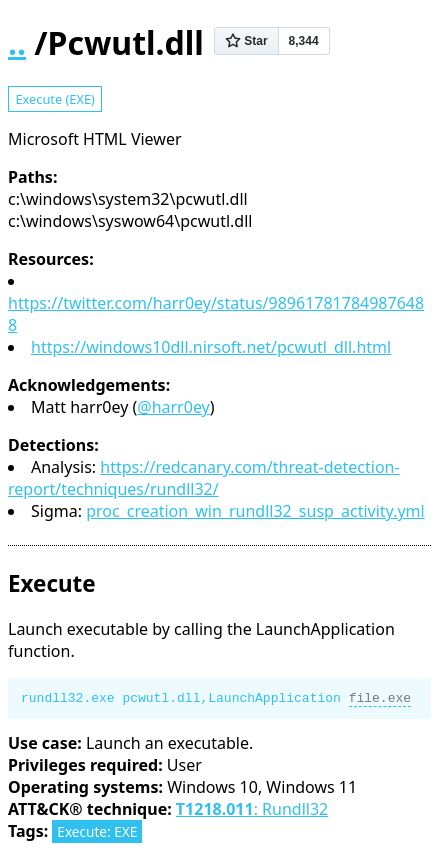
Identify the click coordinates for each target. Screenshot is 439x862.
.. (17, 42)
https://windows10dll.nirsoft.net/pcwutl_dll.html (211, 347)
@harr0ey (173, 407)
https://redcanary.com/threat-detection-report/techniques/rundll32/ (204, 478)
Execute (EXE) (54, 99)
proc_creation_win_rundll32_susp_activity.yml (255, 511)
